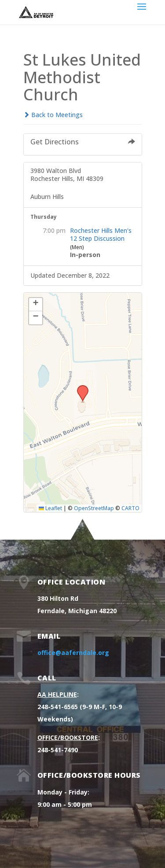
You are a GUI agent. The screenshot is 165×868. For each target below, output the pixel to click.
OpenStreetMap (94, 508)
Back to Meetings (53, 115)
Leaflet (50, 508)
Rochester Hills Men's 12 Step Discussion (101, 234)
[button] (80, 388)
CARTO (130, 508)
